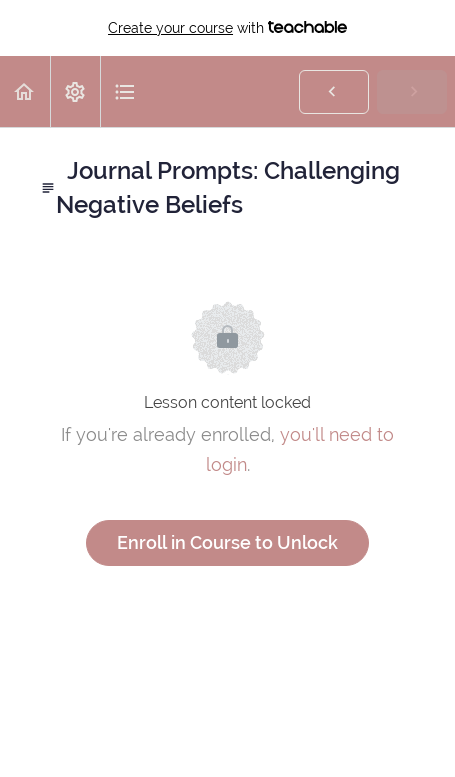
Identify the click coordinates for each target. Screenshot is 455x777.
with (227, 28)
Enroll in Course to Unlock (227, 542)
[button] (25, 91)
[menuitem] (75, 91)
